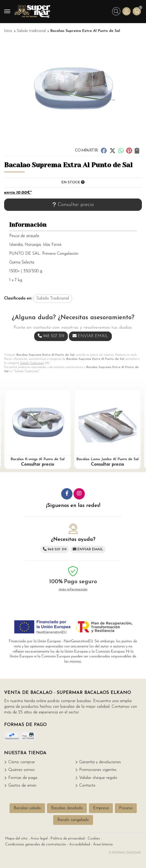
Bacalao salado (27, 808)
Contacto (87, 786)
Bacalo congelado (73, 820)
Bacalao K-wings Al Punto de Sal (38, 459)
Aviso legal (39, 839)
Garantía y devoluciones (100, 762)
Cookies (94, 839)
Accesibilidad (80, 845)
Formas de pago (23, 778)
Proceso (126, 808)
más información (73, 589)
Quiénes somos (21, 770)
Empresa (101, 808)
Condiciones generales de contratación (36, 845)
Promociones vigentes (98, 770)
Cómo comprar (22, 762)
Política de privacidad (68, 839)
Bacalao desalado (67, 808)
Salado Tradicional (32, 363)
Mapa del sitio (16, 839)
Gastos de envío (22, 786)
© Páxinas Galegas (125, 853)
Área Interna (103, 845)
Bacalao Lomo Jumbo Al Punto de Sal (107, 459)
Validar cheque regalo (98, 778)
